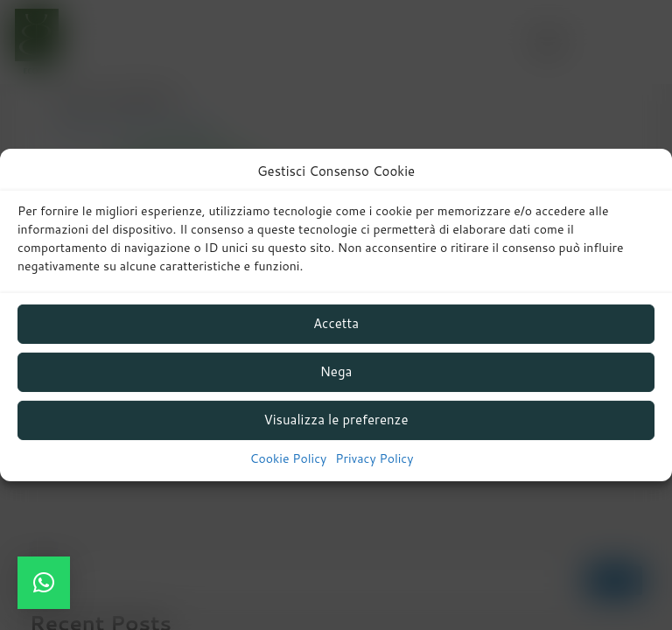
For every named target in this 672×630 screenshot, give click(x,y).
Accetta (336, 323)
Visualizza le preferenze (336, 420)
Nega (336, 371)
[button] (44, 583)
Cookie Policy (289, 458)
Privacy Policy (374, 458)
